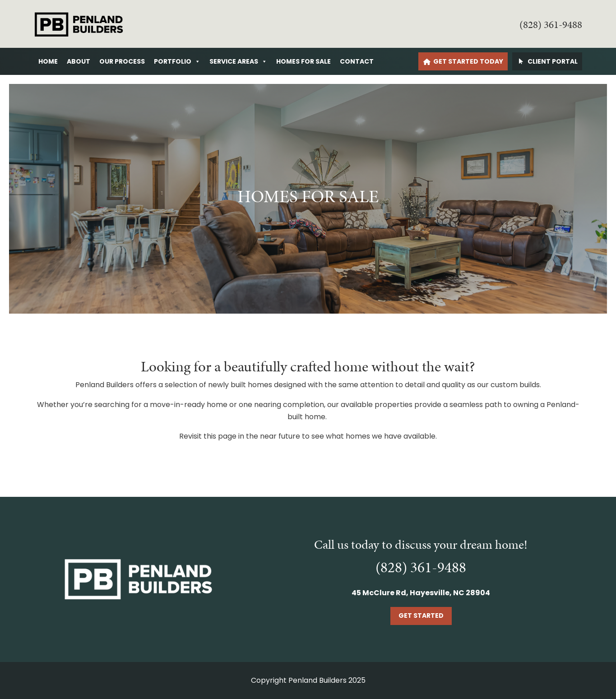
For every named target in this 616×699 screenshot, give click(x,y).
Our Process (122, 61)
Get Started (421, 616)
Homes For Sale (303, 61)
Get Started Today (468, 61)
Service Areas (238, 61)
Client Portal (553, 61)
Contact (357, 61)
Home (48, 61)
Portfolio (177, 61)
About (79, 61)
